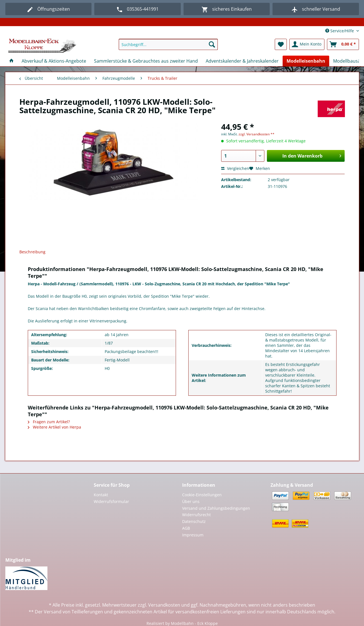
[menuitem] (168, 47)
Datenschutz (194, 521)
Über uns (191, 501)
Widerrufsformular (111, 501)
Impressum (193, 535)
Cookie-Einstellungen (202, 495)
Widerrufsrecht (196, 515)
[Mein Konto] (307, 44)
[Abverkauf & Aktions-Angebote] (54, 61)
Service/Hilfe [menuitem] (340, 31)
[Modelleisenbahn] (306, 61)
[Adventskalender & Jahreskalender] (242, 61)
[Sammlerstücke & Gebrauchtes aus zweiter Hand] (146, 61)
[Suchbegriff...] (168, 44)
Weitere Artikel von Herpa (54, 427)
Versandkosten (164, 605)
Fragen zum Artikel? (49, 422)
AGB (186, 528)
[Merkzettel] (281, 44)
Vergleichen (235, 168)
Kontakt (101, 495)
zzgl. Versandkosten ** (257, 134)
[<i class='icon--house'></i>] (12, 61)
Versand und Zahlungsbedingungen (216, 508)
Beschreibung (32, 252)
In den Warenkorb (312, 155)
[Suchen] (212, 44)
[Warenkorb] (343, 44)
